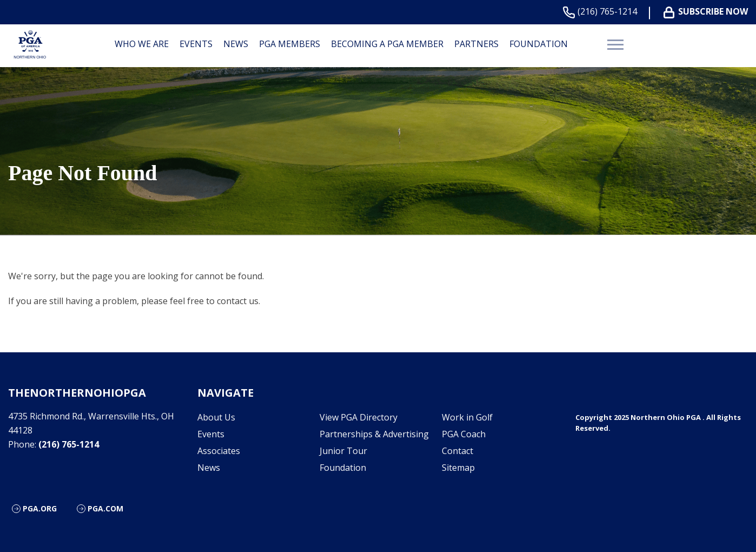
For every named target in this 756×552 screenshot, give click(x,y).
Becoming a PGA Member (387, 44)
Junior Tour (343, 451)
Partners (476, 44)
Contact (457, 451)
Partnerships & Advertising (374, 434)
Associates (219, 451)
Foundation (539, 44)
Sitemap (458, 468)
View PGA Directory (359, 417)
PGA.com (105, 508)
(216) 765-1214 (602, 12)
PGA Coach (464, 434)
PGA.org (40, 508)
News (236, 44)
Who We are (142, 44)
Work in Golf (467, 417)
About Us (216, 417)
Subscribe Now (708, 12)
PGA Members (290, 44)
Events (196, 44)
